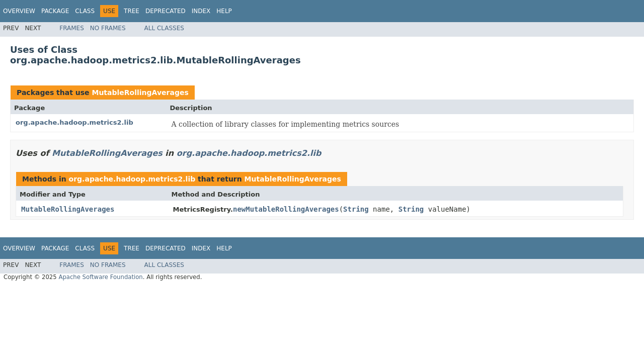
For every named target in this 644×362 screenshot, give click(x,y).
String (356, 209)
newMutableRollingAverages (286, 209)
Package (55, 11)
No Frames (108, 28)
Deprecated (166, 11)
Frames (72, 28)
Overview (19, 11)
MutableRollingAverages (140, 93)
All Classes (164, 28)
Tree (132, 11)
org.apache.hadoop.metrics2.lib (74, 122)
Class (85, 11)
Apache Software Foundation (100, 277)
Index (201, 11)
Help (224, 11)
